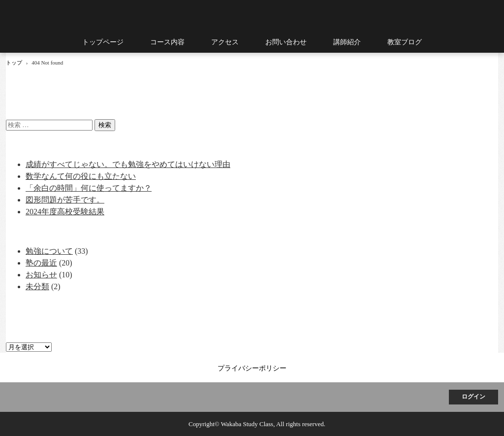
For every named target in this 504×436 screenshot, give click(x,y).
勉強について (49, 251)
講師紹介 (347, 42)
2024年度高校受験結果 (65, 212)
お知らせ (41, 275)
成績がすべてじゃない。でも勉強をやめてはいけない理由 (128, 164)
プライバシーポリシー (252, 368)
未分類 (37, 286)
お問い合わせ (286, 42)
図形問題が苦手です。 (65, 200)
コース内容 (167, 42)
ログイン (473, 397)
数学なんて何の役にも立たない (81, 176)
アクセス (225, 42)
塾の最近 (41, 263)
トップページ (103, 42)
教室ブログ (405, 42)
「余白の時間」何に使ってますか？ (89, 188)
